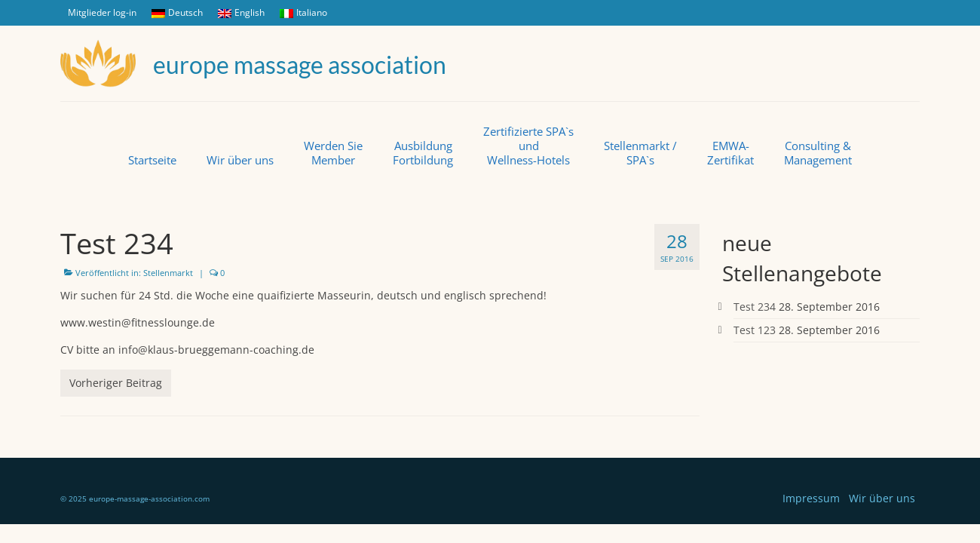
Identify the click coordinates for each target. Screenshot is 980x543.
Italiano (303, 12)
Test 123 (755, 330)
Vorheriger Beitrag (116, 383)
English (241, 12)
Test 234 (755, 307)
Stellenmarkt (168, 273)
